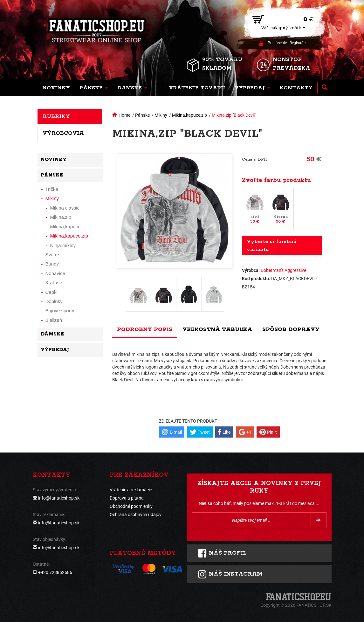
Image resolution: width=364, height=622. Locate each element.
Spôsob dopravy (291, 329)
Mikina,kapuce (65, 227)
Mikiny (161, 115)
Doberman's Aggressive (283, 270)
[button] (94, 88)
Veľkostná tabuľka (217, 329)
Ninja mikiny (63, 245)
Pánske (142, 115)
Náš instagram (230, 574)
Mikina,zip (61, 217)
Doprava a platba (127, 498)
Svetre (52, 255)
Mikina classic (65, 208)
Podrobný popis (145, 329)
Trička (52, 189)
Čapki (52, 292)
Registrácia (299, 43)
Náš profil (222, 553)
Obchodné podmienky (131, 506)
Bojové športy (60, 311)
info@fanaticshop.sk (59, 498)
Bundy (52, 264)
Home (124, 115)
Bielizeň (54, 320)
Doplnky (54, 301)
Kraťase (54, 283)
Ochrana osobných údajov (136, 515)
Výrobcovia (63, 133)
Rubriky (56, 116)
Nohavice (55, 273)
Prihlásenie (277, 43)
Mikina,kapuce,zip (189, 115)
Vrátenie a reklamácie (131, 490)
